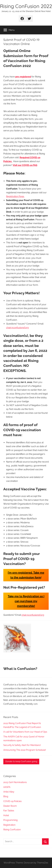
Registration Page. (15, 196)
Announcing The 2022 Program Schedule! (25, 750)
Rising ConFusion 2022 (26, 6)
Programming (10, 820)
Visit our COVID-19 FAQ (25, 165)
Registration (9, 825)
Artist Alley (9, 792)
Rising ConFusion (12, 830)
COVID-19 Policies (12, 801)
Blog (6, 796)
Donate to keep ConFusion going (21, 761)
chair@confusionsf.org (17, 328)
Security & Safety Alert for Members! (22, 745)
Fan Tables (9, 811)
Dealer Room (10, 806)
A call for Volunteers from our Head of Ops (25, 732)
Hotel (6, 815)
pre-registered (23, 77)
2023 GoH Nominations (15, 782)
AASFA (7, 787)
